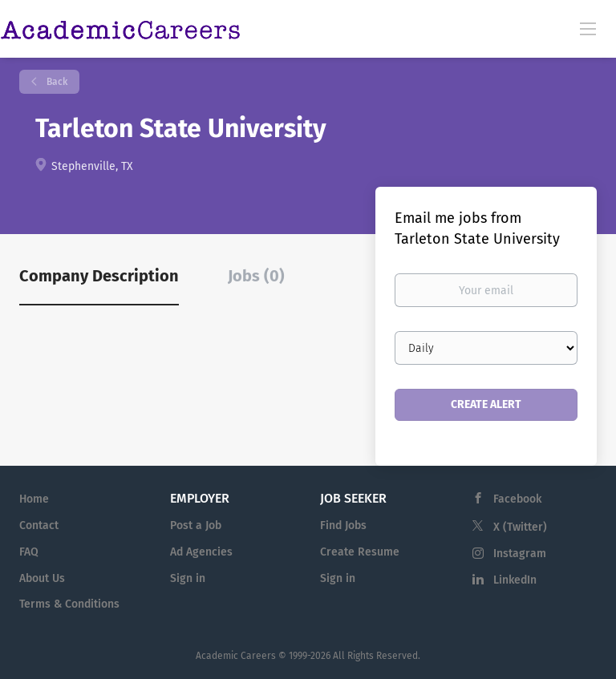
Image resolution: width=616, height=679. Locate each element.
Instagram (520, 554)
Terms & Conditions (69, 604)
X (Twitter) (520, 527)
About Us (42, 578)
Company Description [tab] (99, 276)
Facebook (517, 499)
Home (34, 499)
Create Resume (360, 552)
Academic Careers (236, 656)
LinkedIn (515, 580)
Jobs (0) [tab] (256, 276)
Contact (39, 525)
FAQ (29, 552)
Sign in (188, 578)
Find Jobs (343, 525)
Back (56, 82)
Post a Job (196, 525)
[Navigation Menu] (588, 28)
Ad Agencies (201, 552)
